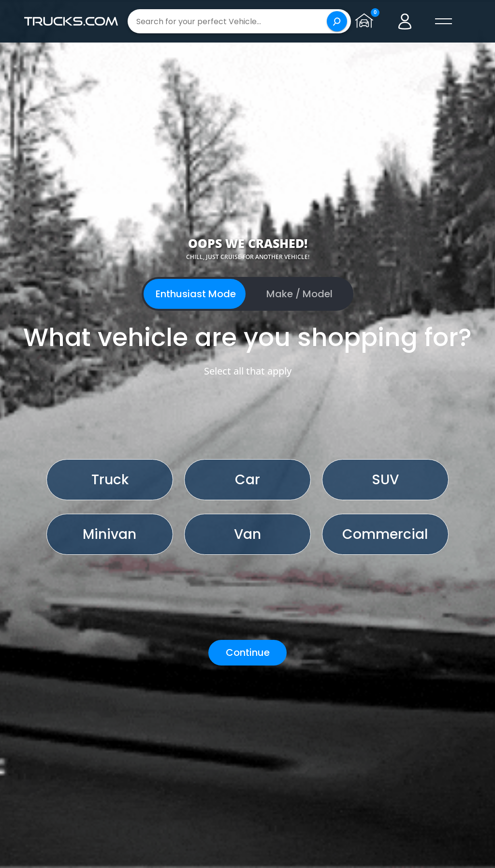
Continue (248, 652)
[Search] (337, 21)
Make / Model (299, 294)
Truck (110, 480)
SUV (385, 480)
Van (247, 534)
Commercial (385, 534)
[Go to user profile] (405, 21)
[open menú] (444, 21)
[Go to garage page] (366, 21)
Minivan (109, 534)
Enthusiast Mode (196, 294)
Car (247, 480)
